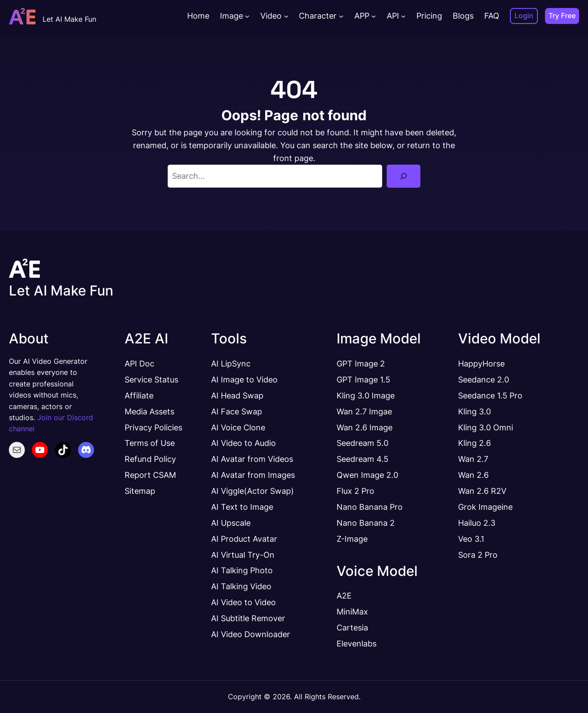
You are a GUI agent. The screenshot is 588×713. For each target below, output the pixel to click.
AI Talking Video (241, 586)
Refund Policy (150, 459)
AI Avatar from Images (253, 475)
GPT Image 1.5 (363, 380)
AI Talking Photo (242, 570)
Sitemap (140, 491)
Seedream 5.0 (363, 443)
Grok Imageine (485, 507)
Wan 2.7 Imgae (364, 412)
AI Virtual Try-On (243, 555)
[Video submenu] (286, 16)
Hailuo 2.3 (477, 523)
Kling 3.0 (474, 427)
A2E (344, 596)
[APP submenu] (374, 16)
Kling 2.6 (474, 443)
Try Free (562, 16)
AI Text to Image (242, 507)
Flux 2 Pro (355, 491)
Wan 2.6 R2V (482, 491)
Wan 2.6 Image (365, 427)
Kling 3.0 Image (366, 396)
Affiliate (139, 396)
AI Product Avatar (244, 539)
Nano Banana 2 (366, 523)
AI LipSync (231, 364)
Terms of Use (150, 443)
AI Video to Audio (243, 443)
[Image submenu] (247, 16)
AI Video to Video (243, 602)
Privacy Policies (153, 427)
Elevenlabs (357, 644)
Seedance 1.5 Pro (490, 396)
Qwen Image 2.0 (367, 475)
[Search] (404, 176)
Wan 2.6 (473, 475)
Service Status (151, 380)
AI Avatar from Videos (252, 459)
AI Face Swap (237, 412)
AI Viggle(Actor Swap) (253, 491)
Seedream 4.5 (363, 459)
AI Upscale (231, 523)
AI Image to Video (244, 380)
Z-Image (352, 539)
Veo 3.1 (471, 539)
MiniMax (352, 612)
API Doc (139, 364)
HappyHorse (481, 364)
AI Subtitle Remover (248, 618)
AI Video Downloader (251, 634)
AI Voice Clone (238, 427)
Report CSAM (150, 475)
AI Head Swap (237, 396)
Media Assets (149, 412)
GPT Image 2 (361, 364)
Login (524, 16)
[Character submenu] (341, 16)
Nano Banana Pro (370, 507)
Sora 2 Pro (478, 555)
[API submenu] (403, 16)
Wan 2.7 (473, 459)
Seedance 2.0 (484, 380)
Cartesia (352, 628)
